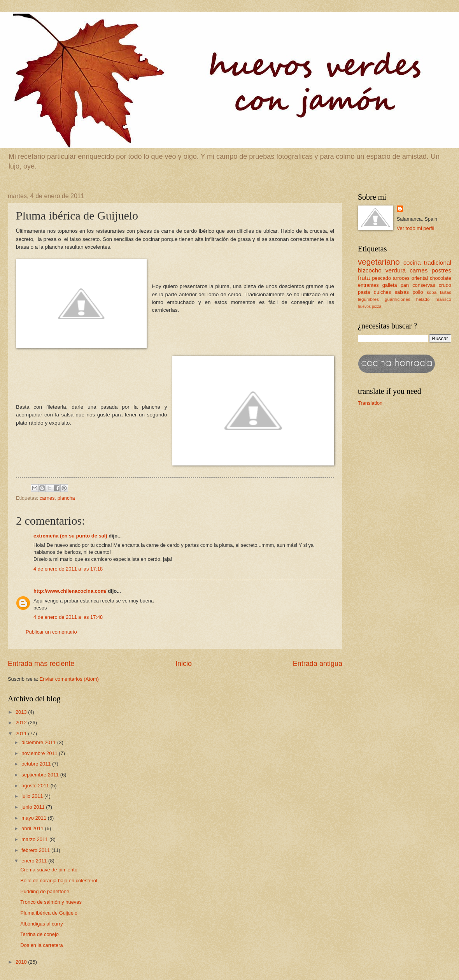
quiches (382, 292)
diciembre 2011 (39, 742)
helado (423, 299)
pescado (381, 278)
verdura (396, 270)
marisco (444, 299)
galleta (390, 285)
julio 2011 (33, 796)
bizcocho (370, 270)
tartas (446, 292)
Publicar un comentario (51, 632)
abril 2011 (33, 828)
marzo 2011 (35, 839)
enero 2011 (35, 861)
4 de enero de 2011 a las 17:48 (68, 617)
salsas (402, 292)
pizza (377, 306)
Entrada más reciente (41, 664)
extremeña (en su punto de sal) (70, 536)
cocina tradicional (427, 263)
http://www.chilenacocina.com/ (70, 591)
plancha (66, 498)
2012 (22, 723)
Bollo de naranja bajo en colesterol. (59, 881)
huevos (364, 306)
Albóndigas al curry (42, 924)
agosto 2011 (36, 786)
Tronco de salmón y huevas (51, 902)
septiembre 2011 (41, 775)
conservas (424, 285)
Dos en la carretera (42, 945)
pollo (418, 292)
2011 (22, 733)
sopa (432, 292)
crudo (445, 285)
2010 (22, 962)
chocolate (441, 278)
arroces (401, 278)
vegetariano (379, 262)
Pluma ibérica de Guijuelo (49, 913)
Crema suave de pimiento (49, 870)
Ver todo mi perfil (416, 228)
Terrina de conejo (39, 934)
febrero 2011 (36, 850)
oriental (420, 278)
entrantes (368, 285)
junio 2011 (34, 807)
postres (441, 270)
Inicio (184, 664)
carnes (47, 498)
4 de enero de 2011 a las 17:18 (68, 569)
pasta (364, 292)
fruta (364, 278)
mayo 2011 (34, 818)
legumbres (368, 299)
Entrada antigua (318, 664)
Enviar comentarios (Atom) (69, 679)
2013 (22, 712)
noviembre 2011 (40, 753)
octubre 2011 (37, 764)
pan (405, 285)
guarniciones (398, 299)
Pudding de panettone (45, 891)
